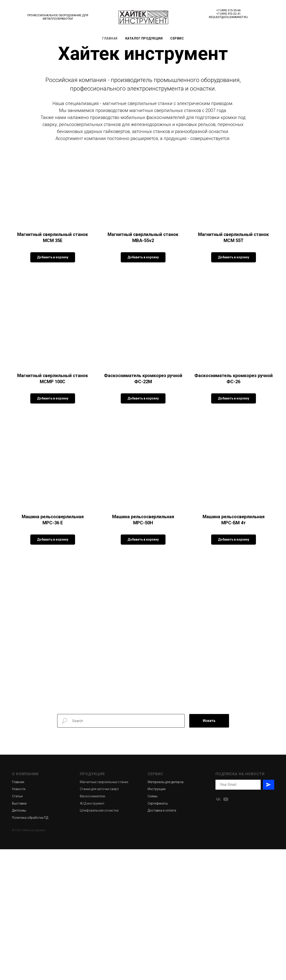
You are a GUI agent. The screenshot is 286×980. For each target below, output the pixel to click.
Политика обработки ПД (30, 948)
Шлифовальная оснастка (99, 941)
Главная (110, 38)
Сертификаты (158, 934)
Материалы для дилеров (166, 913)
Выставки (19, 934)
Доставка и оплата (162, 941)
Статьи (17, 927)
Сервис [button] (177, 38)
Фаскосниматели (92, 927)
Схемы (152, 927)
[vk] (218, 930)
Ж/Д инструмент (92, 934)
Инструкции (157, 920)
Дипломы (19, 941)
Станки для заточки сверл (99, 920)
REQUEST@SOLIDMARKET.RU (228, 17)
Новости (19, 920)
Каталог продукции (144, 38)
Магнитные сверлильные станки (104, 913)
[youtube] (226, 930)
